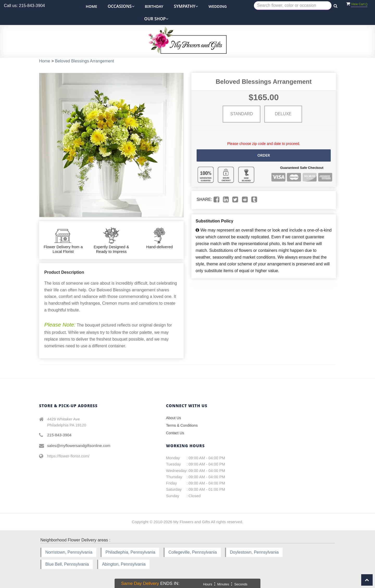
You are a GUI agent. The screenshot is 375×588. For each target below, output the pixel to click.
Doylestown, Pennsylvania (254, 552)
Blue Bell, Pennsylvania (67, 564)
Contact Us (175, 433)
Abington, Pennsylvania (124, 564)
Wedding (218, 6)
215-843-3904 (59, 435)
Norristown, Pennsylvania (69, 552)
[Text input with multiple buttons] (293, 6)
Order (264, 155)
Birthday (154, 6)
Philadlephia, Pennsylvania (130, 552)
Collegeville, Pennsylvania (193, 552)
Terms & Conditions (182, 425)
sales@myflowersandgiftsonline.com (79, 446)
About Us (174, 418)
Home (91, 6)
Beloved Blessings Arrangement (85, 61)
